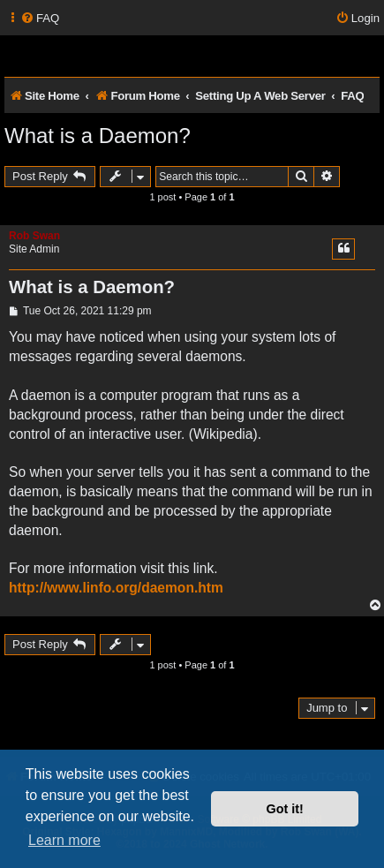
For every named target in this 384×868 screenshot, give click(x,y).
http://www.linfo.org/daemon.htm (116, 588)
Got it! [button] (285, 809)
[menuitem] (40, 18)
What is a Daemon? (98, 136)
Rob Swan (34, 236)
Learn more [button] (64, 840)
